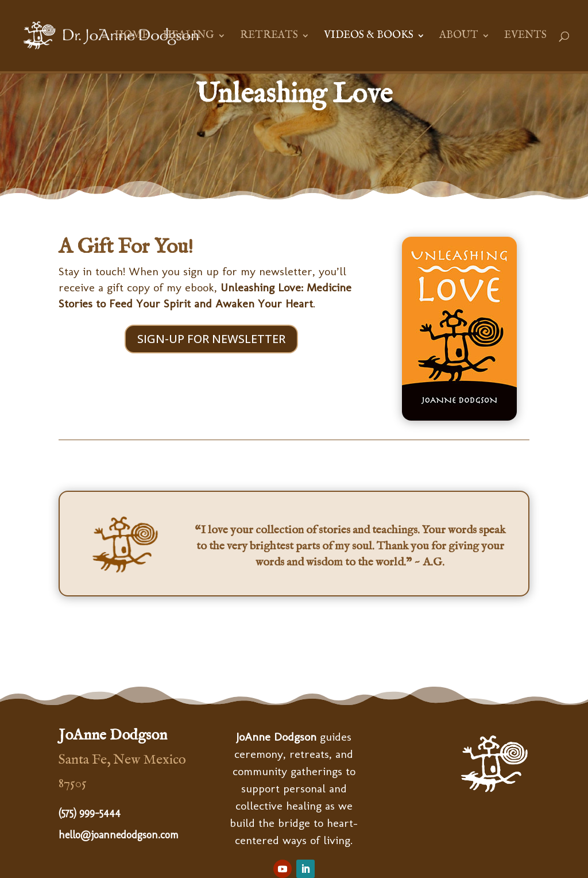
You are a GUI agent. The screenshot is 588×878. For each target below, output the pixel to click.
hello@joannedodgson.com (119, 835)
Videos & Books (369, 37)
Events (525, 37)
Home (132, 37)
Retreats (269, 37)
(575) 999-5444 (90, 812)
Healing (189, 37)
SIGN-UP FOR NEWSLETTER (211, 339)
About (459, 37)
